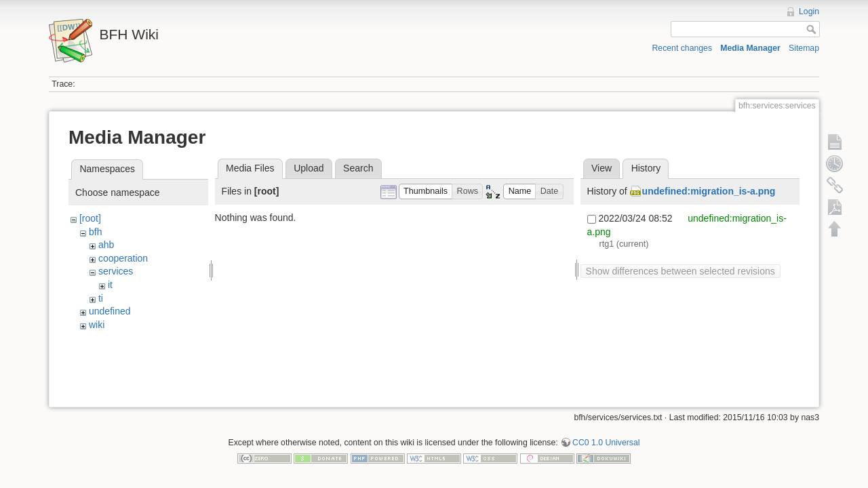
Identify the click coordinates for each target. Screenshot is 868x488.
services (116, 271)
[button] (426, 191)
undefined (110, 311)
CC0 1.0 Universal (606, 443)
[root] (90, 218)
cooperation (123, 258)
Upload (309, 168)
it (110, 285)
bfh (95, 232)
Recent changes (683, 48)
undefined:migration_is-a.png (709, 191)
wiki (97, 325)
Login (809, 12)
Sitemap (804, 48)
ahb (106, 245)
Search (358, 168)
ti (101, 298)
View (601, 168)
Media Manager (750, 48)
